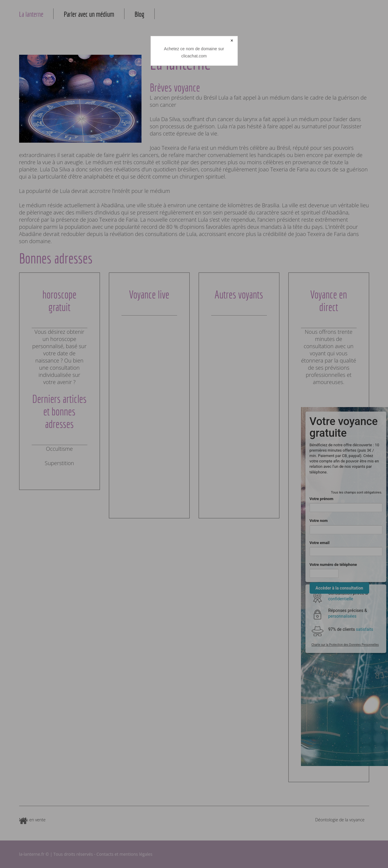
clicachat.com (194, 56)
